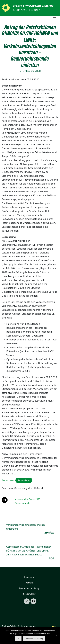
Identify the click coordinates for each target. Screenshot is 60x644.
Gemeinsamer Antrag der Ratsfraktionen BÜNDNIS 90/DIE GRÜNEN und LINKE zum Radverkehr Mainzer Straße (30, 553)
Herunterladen (24, 480)
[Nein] (56, 636)
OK (18, 639)
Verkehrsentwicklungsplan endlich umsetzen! (30, 529)
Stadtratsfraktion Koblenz (33, 6)
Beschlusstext (8, 480)
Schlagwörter (29, 594)
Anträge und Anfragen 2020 (27, 499)
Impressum (29, 577)
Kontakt (29, 583)
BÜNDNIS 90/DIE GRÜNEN (27, 10)
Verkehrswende (23, 503)
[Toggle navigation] (54, 19)
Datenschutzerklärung (29, 588)
